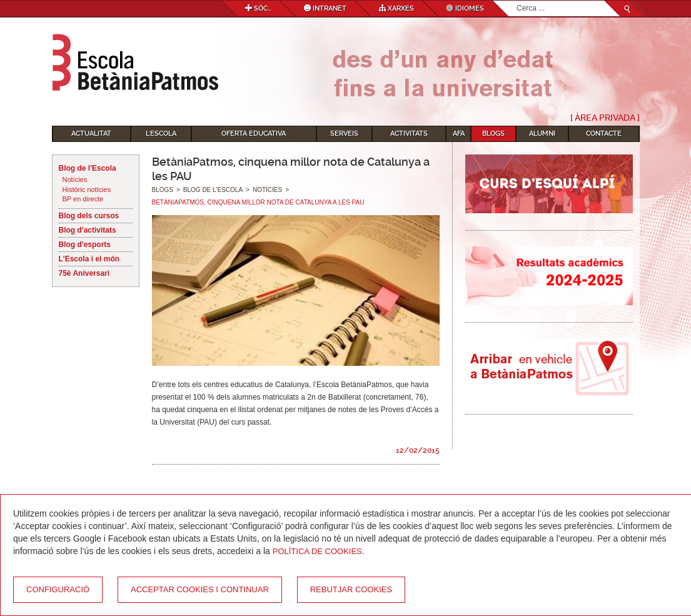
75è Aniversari (84, 273)
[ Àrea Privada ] (605, 118)
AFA (459, 134)
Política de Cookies (317, 551)
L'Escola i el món (89, 259)
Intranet (325, 8)
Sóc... (258, 8)
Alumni (542, 134)
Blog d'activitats (88, 230)
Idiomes (465, 8)
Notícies (75, 179)
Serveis (344, 134)
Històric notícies (87, 189)
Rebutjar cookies (351, 589)
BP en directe (83, 199)
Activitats (409, 134)
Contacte (604, 134)
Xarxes (396, 8)
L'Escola (161, 134)
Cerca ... (517, 1)
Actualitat (91, 134)
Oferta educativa (254, 134)
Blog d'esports (85, 245)
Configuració (58, 589)
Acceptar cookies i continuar (200, 589)
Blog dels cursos (89, 216)
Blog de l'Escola (88, 168)
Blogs (493, 134)
